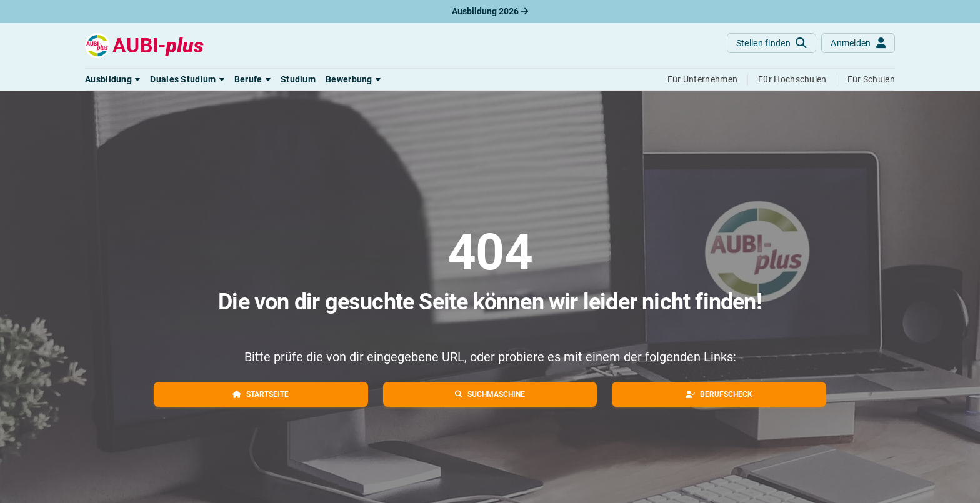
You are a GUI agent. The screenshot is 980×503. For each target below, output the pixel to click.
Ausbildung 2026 (490, 11)
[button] (112, 79)
